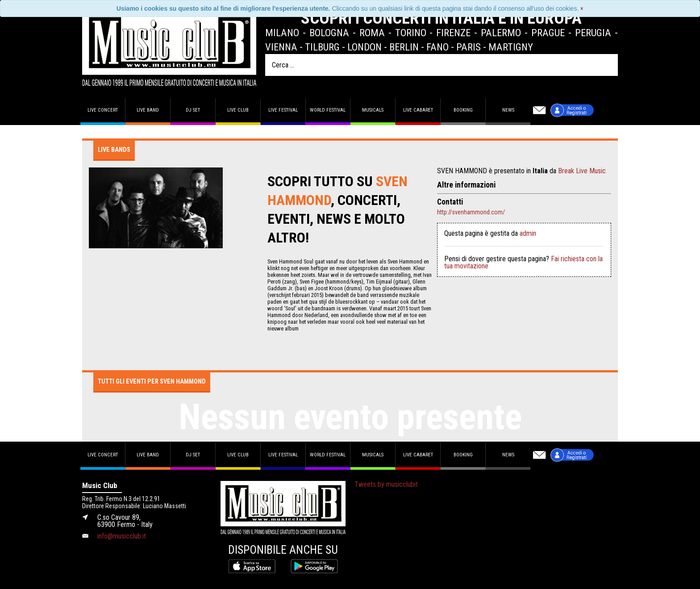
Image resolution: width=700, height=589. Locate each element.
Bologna (329, 33)
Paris (469, 47)
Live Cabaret (418, 110)
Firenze (453, 33)
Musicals (373, 110)
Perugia (593, 33)
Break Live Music (582, 171)
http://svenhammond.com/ (471, 212)
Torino (411, 33)
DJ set (193, 110)
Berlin (404, 47)
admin (528, 233)
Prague (548, 33)
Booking (463, 110)
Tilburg (322, 47)
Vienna (281, 47)
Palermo (501, 33)
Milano (282, 33)
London (365, 47)
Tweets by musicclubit (386, 484)
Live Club (238, 110)
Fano (437, 47)
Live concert (103, 110)
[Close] (582, 8)
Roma (372, 33)
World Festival (328, 110)
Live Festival (283, 110)
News (508, 110)
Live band (148, 110)
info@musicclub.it (122, 536)
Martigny (511, 47)
